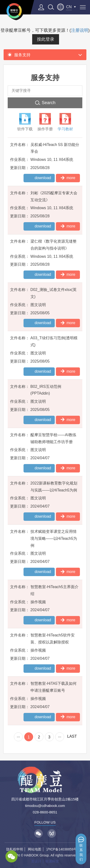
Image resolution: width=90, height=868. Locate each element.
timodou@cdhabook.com (45, 806)
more (68, 178)
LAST (72, 736)
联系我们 (81, 852)
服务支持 (19, 55)
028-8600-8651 (45, 812)
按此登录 (46, 39)
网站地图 (35, 849)
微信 (39, 833)
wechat (12, 856)
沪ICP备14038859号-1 (63, 849)
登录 (41, 7)
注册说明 (80, 30)
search (51, 7)
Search (49, 103)
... (18, 736)
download (43, 178)
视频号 (52, 833)
